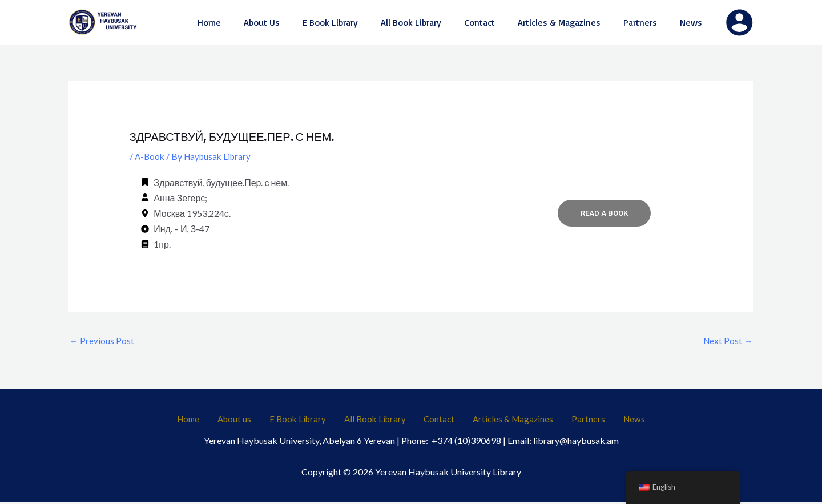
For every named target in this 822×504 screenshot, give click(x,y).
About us (253, 421)
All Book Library (380, 421)
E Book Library (309, 421)
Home (214, 421)
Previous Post (102, 340)
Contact (437, 421)
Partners (572, 421)
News (610, 421)
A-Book (150, 156)
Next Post (727, 340)
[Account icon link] (739, 22)
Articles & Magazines (504, 421)
